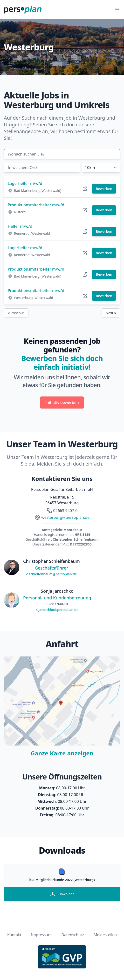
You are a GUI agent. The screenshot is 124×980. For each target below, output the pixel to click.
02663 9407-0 (65, 511)
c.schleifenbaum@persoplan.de (52, 574)
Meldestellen (105, 935)
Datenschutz (73, 935)
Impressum (41, 935)
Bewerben (104, 189)
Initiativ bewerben (62, 402)
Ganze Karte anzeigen (62, 753)
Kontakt (14, 935)
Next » (111, 313)
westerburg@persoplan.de (65, 517)
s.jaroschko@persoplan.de (57, 610)
